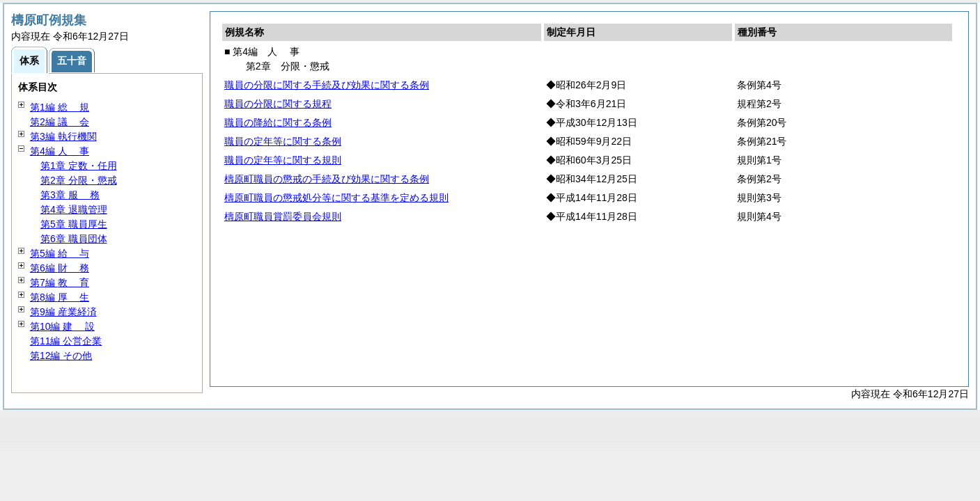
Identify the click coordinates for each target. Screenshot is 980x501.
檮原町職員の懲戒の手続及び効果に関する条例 (327, 179)
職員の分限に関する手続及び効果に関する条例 (327, 85)
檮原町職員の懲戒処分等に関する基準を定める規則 (336, 198)
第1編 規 (60, 107)
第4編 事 (60, 151)
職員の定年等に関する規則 (283, 160)
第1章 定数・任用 (79, 166)
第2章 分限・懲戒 (79, 180)
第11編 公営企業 (66, 341)
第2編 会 (60, 122)
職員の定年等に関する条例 (283, 141)
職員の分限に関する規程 (278, 104)
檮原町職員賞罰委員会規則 (283, 216)
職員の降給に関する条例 (278, 122)
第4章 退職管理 (74, 209)
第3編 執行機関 (63, 136)
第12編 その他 (61, 356)
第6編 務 (60, 268)
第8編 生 (60, 297)
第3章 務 (70, 195)
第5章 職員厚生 (74, 224)
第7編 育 (60, 283)
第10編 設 (62, 326)
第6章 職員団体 (74, 239)
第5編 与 (60, 253)
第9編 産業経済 (63, 312)
